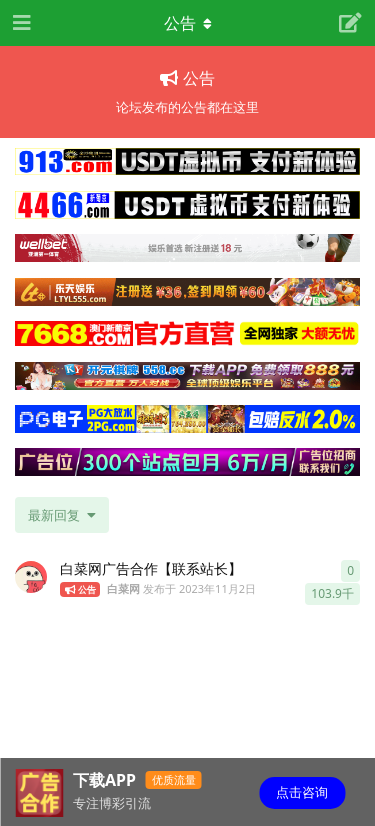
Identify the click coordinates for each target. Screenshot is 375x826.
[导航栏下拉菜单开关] (188, 23)
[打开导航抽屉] (20, 23)
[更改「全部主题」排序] (62, 515)
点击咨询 (302, 792)
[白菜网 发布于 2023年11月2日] (31, 577)
